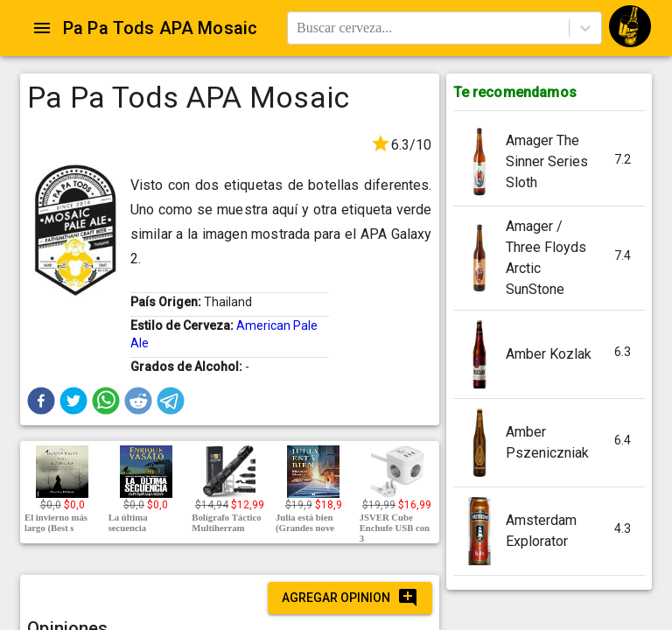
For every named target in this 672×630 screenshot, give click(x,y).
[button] (41, 401)
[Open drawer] (42, 28)
